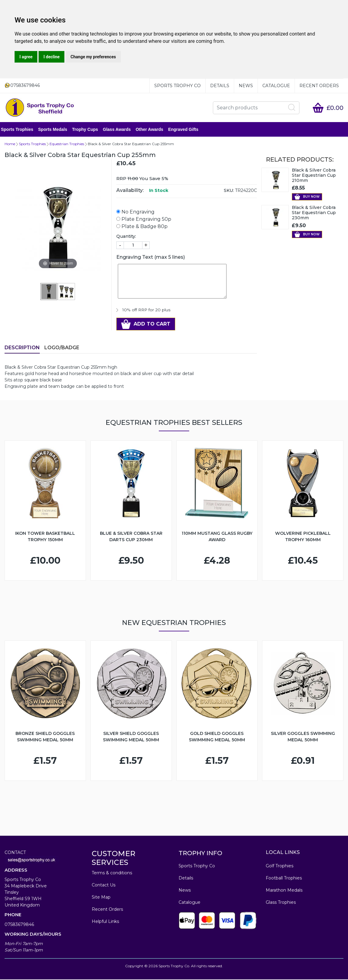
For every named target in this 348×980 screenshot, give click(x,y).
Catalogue (276, 86)
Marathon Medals (284, 891)
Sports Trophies (21, 130)
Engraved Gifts (187, 130)
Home (10, 144)
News (246, 86)
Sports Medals (56, 130)
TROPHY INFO (200, 854)
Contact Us (104, 886)
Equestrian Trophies (67, 144)
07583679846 (19, 925)
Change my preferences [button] (93, 57)
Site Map (101, 898)
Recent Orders (319, 86)
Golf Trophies (280, 866)
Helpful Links (105, 922)
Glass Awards (121, 130)
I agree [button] (26, 57)
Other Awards (153, 130)
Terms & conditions (112, 873)
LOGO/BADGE (62, 348)
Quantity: (126, 237)
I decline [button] (51, 57)
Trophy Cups (89, 130)
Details (220, 86)
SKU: (229, 191)
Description (22, 348)
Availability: (130, 191)
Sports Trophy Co (177, 86)
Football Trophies (284, 879)
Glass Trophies (281, 903)
